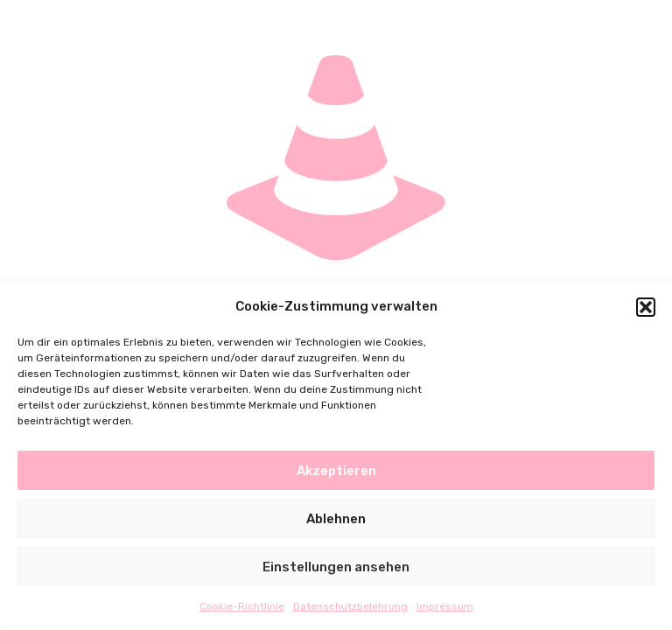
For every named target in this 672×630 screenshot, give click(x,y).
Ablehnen (336, 519)
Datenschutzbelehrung (350, 606)
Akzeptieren (336, 471)
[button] (646, 307)
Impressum (445, 606)
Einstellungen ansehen (336, 567)
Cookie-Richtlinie (242, 606)
